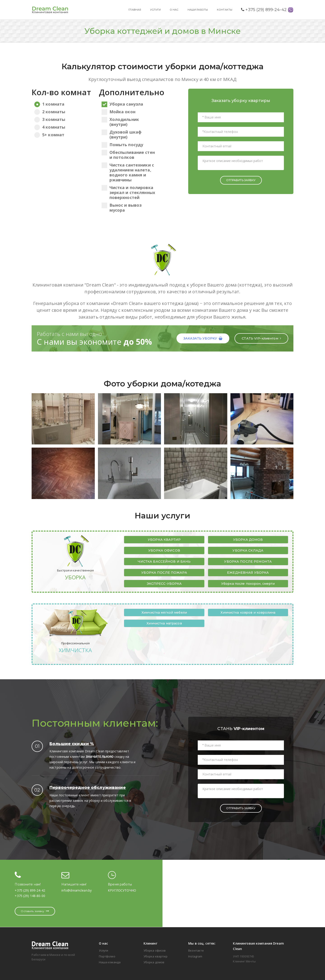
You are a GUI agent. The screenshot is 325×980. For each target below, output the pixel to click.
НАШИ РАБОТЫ (198, 10)
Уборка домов (154, 962)
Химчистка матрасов (164, 623)
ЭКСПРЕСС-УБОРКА (164, 584)
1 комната (62, 104)
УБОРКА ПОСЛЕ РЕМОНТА (248, 562)
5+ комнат (62, 135)
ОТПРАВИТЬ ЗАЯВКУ (241, 180)
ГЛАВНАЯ (135, 10)
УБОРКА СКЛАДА (248, 550)
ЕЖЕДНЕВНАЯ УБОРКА (248, 573)
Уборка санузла (122, 104)
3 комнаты (62, 119)
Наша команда (110, 962)
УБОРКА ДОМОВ (248, 540)
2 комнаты (62, 112)
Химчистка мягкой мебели (164, 612)
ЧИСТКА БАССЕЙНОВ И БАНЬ (164, 562)
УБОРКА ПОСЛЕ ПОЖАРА (164, 573)
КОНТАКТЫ (225, 10)
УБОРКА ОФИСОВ (164, 550)
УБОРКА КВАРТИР (164, 540)
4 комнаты (62, 127)
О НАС (174, 10)
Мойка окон (118, 112)
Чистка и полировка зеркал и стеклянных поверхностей (128, 192)
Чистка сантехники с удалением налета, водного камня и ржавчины (128, 172)
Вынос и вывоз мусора (122, 208)
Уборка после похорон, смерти (248, 584)
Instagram (195, 956)
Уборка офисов (155, 950)
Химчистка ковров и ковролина (248, 612)
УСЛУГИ (155, 10)
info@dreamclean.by (77, 890)
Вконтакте (196, 950)
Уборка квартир (156, 956)
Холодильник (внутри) (120, 122)
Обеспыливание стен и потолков (128, 155)
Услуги (104, 950)
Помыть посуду (122, 145)
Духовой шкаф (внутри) (122, 134)
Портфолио (107, 956)
